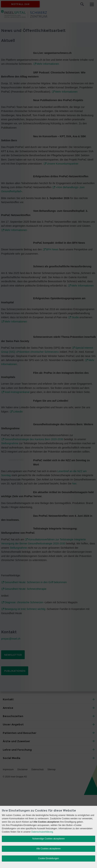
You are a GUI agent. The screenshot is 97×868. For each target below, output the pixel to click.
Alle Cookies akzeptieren (48, 849)
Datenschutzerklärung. (42, 832)
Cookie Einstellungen (49, 858)
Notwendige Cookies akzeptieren (48, 839)
